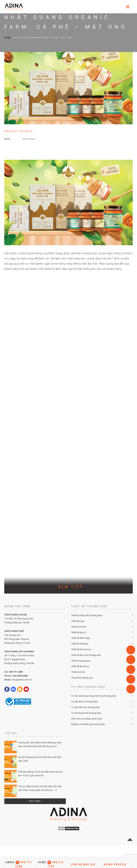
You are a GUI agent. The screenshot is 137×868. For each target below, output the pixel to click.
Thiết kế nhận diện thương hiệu (87, 615)
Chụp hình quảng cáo (82, 678)
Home (8, 38)
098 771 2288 (16, 672)
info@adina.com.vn (22, 680)
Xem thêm (35, 801)
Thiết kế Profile (79, 627)
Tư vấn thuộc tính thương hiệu (86, 713)
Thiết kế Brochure (80, 666)
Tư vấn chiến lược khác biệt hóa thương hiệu (94, 696)
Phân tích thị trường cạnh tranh (87, 719)
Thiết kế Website (80, 644)
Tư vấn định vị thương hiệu (84, 702)
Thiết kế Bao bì (79, 632)
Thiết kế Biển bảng (81, 638)
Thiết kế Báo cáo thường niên (86, 655)
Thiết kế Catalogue (81, 661)
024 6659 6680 (20, 676)
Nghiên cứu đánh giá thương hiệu (88, 724)
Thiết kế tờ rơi (78, 672)
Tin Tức (11, 733)
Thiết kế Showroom (81, 649)
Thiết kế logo (78, 621)
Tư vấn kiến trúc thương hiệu (86, 707)
